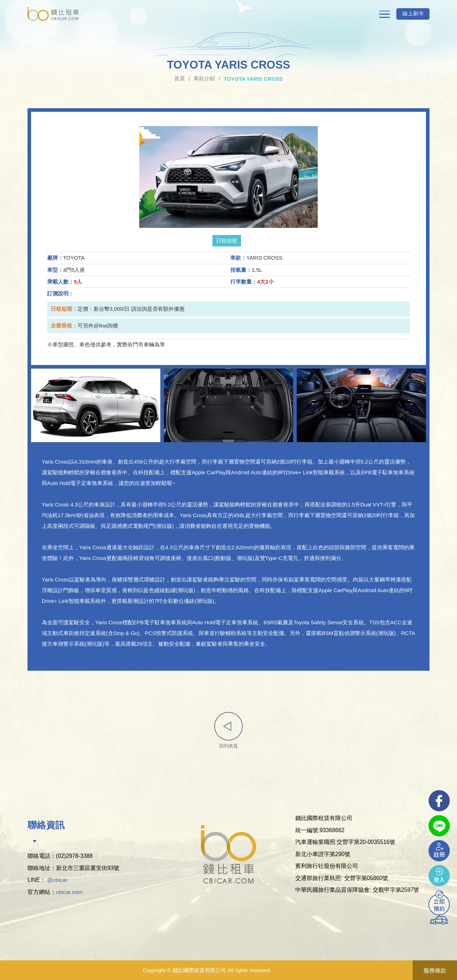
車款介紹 (204, 79)
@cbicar (57, 881)
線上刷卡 (412, 14)
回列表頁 (228, 730)
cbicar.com (69, 892)
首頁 (180, 79)
